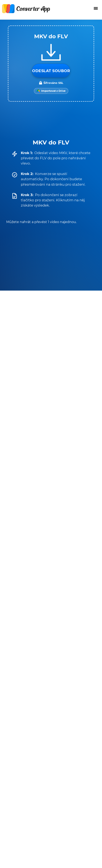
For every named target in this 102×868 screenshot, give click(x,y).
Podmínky (12, 710)
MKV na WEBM (71, 388)
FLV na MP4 (31, 471)
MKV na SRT (31, 388)
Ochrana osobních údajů (24, 715)
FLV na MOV (71, 482)
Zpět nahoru (82, 860)
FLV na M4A (71, 505)
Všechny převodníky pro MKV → (65, 425)
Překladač (11, 823)
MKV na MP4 (31, 377)
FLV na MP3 (71, 471)
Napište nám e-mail (19, 801)
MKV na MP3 (71, 377)
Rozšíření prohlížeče (20, 828)
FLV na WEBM (31, 482)
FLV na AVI (71, 493)
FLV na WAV (31, 505)
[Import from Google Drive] (51, 91)
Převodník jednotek (20, 817)
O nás (8, 807)
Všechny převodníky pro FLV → (66, 520)
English (11, 848)
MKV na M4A (31, 410)
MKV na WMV (71, 410)
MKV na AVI (71, 399)
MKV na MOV (31, 399)
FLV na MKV (31, 493)
